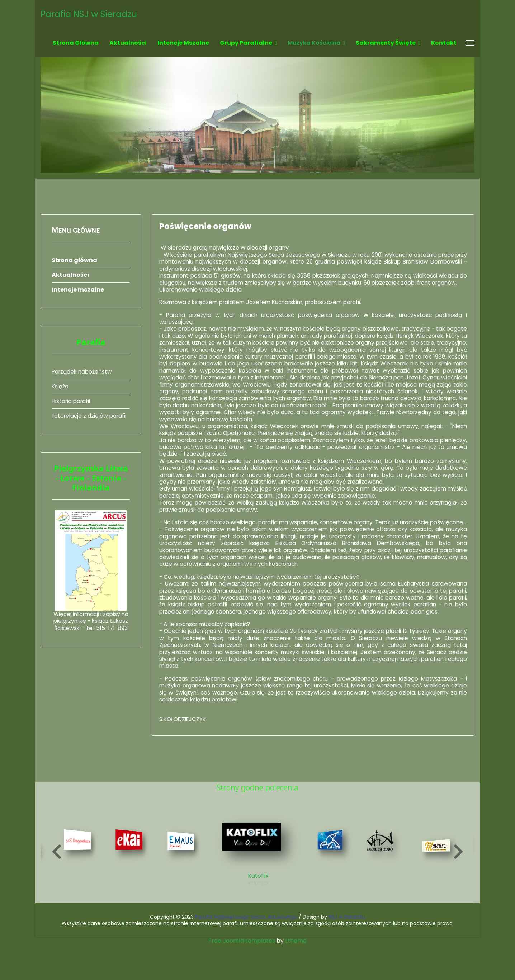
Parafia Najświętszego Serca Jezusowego (246, 952)
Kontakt (444, 43)
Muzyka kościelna (314, 43)
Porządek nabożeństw (83, 372)
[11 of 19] (333, 882)
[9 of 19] (182, 883)
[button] (57, 887)
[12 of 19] (383, 883)
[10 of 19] (258, 882)
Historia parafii (72, 401)
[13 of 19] (439, 887)
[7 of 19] (78, 882)
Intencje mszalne (183, 43)
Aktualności (128, 43)
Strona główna (76, 43)
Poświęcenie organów (205, 226)
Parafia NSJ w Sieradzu (89, 14)
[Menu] (470, 43)
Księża (60, 386)
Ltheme (296, 976)
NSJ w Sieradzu (347, 952)
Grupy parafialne (246, 43)
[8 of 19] (130, 882)
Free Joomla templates (242, 976)
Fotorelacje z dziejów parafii (91, 416)
